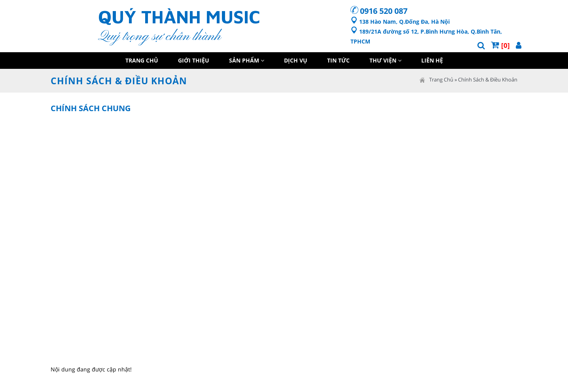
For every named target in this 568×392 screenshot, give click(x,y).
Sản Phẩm (247, 60)
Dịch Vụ (296, 60)
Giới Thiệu (194, 60)
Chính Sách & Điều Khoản (488, 80)
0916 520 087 (384, 11)
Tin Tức (338, 60)
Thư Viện (385, 60)
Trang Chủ (142, 60)
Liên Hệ (432, 60)
